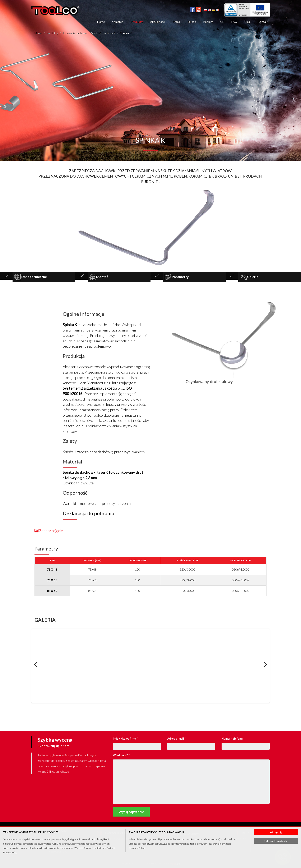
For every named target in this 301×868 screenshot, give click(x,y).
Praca (176, 22)
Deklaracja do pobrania (88, 513)
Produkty (137, 22)
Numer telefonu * (233, 739)
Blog (247, 22)
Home (101, 22)
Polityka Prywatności (276, 841)
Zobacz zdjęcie (49, 531)
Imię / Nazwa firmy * (126, 739)
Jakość (192, 22)
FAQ (234, 22)
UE (222, 22)
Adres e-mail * (176, 739)
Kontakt (263, 22)
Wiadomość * (121, 755)
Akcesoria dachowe (75, 33)
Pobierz (208, 22)
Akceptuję (276, 832)
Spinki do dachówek (103, 33)
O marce (118, 22)
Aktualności (158, 22)
